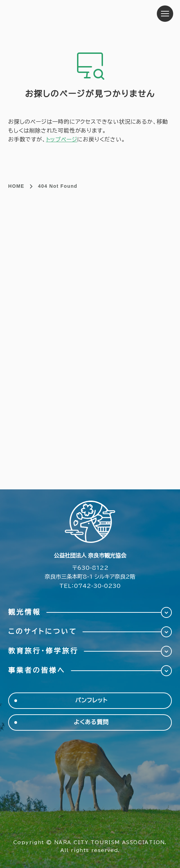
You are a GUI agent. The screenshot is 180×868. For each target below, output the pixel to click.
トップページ (62, 139)
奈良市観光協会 (51, 14)
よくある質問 (92, 722)
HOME (16, 186)
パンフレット (92, 701)
